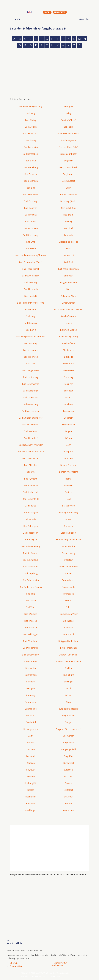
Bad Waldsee (31, 614)
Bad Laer (31, 364)
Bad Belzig (31, 140)
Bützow (68, 804)
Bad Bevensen (31, 181)
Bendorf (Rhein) (68, 120)
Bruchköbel (68, 621)
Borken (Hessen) (68, 465)
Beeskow (31, 804)
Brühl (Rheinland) (68, 648)
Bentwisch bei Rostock (68, 134)
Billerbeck (68, 276)
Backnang (31, 113)
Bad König (31, 330)
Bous (68, 499)
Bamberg (31, 695)
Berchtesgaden (68, 140)
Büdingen (68, 682)
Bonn (68, 445)
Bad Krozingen (31, 357)
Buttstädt (68, 790)
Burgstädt (68, 756)
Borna (68, 479)
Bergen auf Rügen (68, 154)
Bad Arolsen (31, 127)
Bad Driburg (31, 215)
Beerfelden (31, 797)
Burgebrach (68, 736)
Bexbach (68, 235)
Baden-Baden (31, 661)
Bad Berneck (31, 174)
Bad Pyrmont (31, 479)
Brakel (68, 519)
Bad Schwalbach (31, 560)
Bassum (31, 749)
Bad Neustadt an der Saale (31, 452)
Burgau (68, 722)
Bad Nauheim (31, 431)
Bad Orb (31, 472)
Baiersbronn (31, 675)
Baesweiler (31, 668)
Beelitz (31, 790)
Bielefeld (68, 262)
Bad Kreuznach (31, 350)
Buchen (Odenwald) (68, 655)
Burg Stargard (68, 715)
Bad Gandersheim (31, 276)
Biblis (68, 249)
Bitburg (68, 323)
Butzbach (68, 797)
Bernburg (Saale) (68, 201)
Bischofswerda (68, 316)
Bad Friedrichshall (31, 269)
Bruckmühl (68, 634)
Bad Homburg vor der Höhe (31, 303)
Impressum (36, 976)
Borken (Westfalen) (68, 472)
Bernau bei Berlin (68, 194)
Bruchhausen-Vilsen (68, 614)
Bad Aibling (31, 120)
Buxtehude (68, 810)
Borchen (68, 458)
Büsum (68, 783)
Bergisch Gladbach (68, 167)
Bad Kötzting (31, 343)
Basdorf (31, 743)
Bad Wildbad (31, 628)
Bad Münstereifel (31, 424)
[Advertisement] (50, 74)
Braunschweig (68, 553)
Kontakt (24, 976)
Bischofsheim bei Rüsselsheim (68, 309)
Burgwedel (68, 763)
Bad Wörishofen (31, 648)
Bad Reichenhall (31, 492)
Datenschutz (56, 976)
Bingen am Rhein (68, 282)
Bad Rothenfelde (31, 499)
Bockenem (68, 411)
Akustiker (84, 19)
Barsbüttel (31, 722)
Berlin (68, 188)
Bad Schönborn (31, 553)
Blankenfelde (68, 343)
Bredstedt (68, 560)
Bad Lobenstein (31, 397)
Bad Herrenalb (31, 289)
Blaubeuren (68, 350)
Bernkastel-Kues (68, 208)
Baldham (31, 682)
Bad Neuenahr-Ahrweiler (31, 445)
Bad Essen (31, 249)
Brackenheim (68, 506)
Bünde (68, 695)
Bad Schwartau (31, 567)
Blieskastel (68, 370)
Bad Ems (31, 242)
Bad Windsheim (31, 641)
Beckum (31, 776)
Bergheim (68, 161)
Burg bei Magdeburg (68, 709)
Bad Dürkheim (31, 228)
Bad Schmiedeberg (31, 546)
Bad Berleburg (31, 167)
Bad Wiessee (31, 621)
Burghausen (68, 743)
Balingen (31, 688)
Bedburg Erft (31, 783)
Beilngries (68, 106)
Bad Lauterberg (31, 377)
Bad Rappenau (31, 485)
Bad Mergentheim (31, 411)
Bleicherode (68, 364)
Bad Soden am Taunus (31, 587)
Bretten (68, 600)
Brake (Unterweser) (68, 513)
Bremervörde (68, 587)
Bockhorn (68, 418)
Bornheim (68, 485)
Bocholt (68, 397)
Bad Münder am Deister (31, 418)
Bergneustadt (68, 181)
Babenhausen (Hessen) (31, 106)
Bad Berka (31, 161)
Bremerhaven (68, 580)
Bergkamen (68, 174)
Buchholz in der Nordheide (68, 661)
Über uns (14, 963)
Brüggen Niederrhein (68, 641)
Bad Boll (31, 188)
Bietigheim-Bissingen (68, 269)
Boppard (68, 452)
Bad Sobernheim (31, 580)
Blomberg (68, 377)
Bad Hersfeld (31, 296)
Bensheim (68, 127)
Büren (68, 702)
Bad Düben (31, 222)
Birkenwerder (68, 303)
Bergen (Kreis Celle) (68, 147)
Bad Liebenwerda (31, 384)
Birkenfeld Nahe (68, 296)
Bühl (68, 688)
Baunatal (31, 756)
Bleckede (68, 357)
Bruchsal (68, 628)
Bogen (68, 431)
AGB (45, 976)
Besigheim (68, 215)
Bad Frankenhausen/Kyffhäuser (31, 255)
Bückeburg (68, 675)
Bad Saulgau (31, 539)
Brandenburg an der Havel (68, 539)
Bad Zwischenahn (31, 655)
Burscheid (68, 770)
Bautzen (31, 763)
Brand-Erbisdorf (68, 533)
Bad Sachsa (31, 506)
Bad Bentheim (31, 147)
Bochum (68, 404)
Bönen (68, 438)
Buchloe (68, 668)
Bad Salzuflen (31, 519)
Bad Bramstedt (31, 194)
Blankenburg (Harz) (68, 337)
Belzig (68, 113)
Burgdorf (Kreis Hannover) (68, 729)
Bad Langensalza (31, 370)
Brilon (68, 607)
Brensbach (68, 594)
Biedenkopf (68, 255)
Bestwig (68, 222)
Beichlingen (31, 810)
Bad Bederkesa (31, 134)
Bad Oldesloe (31, 465)
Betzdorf (68, 228)
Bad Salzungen (31, 526)
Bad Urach (31, 600)
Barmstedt (31, 715)
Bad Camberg (31, 201)
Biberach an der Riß (68, 242)
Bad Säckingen (31, 513)
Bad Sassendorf (31, 533)
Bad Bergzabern (31, 154)
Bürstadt (68, 776)
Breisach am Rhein (68, 567)
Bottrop (68, 492)
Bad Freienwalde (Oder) (31, 262)
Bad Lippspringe (31, 391)
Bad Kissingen (31, 323)
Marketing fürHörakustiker (59, 964)
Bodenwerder (68, 424)
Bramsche (68, 526)
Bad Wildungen (31, 634)
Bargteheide (31, 709)
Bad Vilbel (31, 607)
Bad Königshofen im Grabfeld (31, 337)
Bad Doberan (31, 208)
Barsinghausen (31, 729)
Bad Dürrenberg (31, 235)
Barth (31, 736)
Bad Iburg (31, 316)
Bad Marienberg (31, 404)
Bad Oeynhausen (31, 458)
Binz (68, 289)
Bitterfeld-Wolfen (68, 330)
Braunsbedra (68, 546)
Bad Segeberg (31, 573)
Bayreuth (31, 770)
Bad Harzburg (31, 282)
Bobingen (68, 384)
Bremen (68, 573)
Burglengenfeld (68, 749)
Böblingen (68, 391)
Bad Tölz (31, 594)
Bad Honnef (31, 309)
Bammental (31, 702)
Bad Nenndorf (31, 438)
